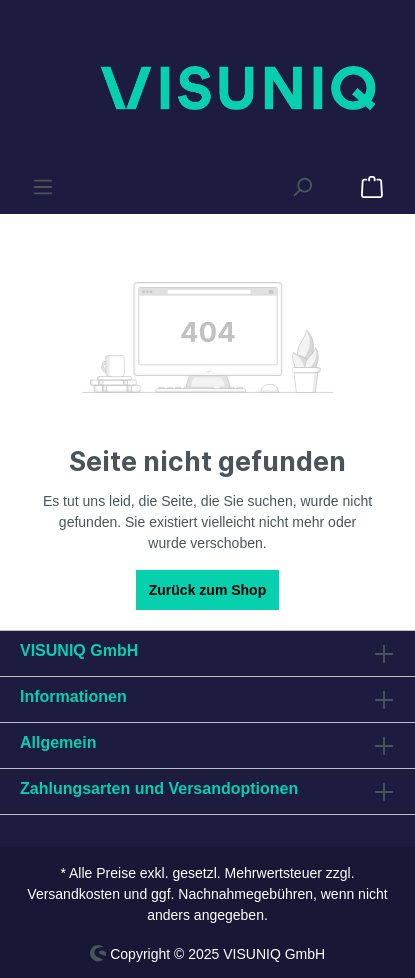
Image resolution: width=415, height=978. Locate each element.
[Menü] (43, 187)
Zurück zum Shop (207, 590)
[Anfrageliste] (337, 179)
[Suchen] (302, 187)
